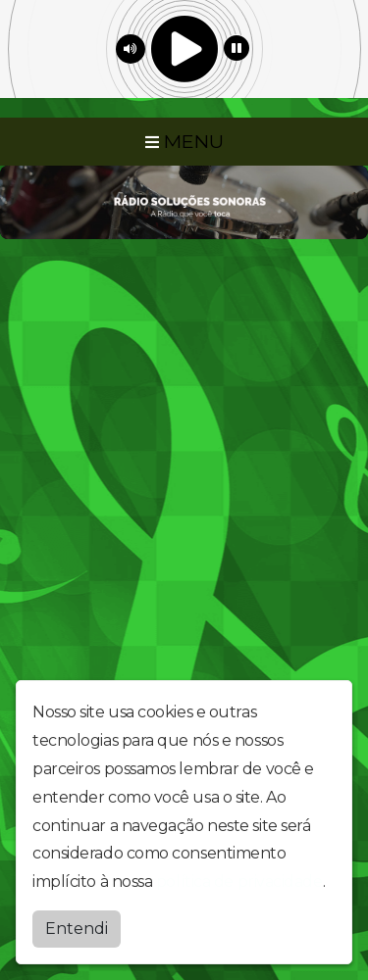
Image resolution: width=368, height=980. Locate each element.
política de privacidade (239, 882)
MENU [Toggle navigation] (184, 141)
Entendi (77, 929)
